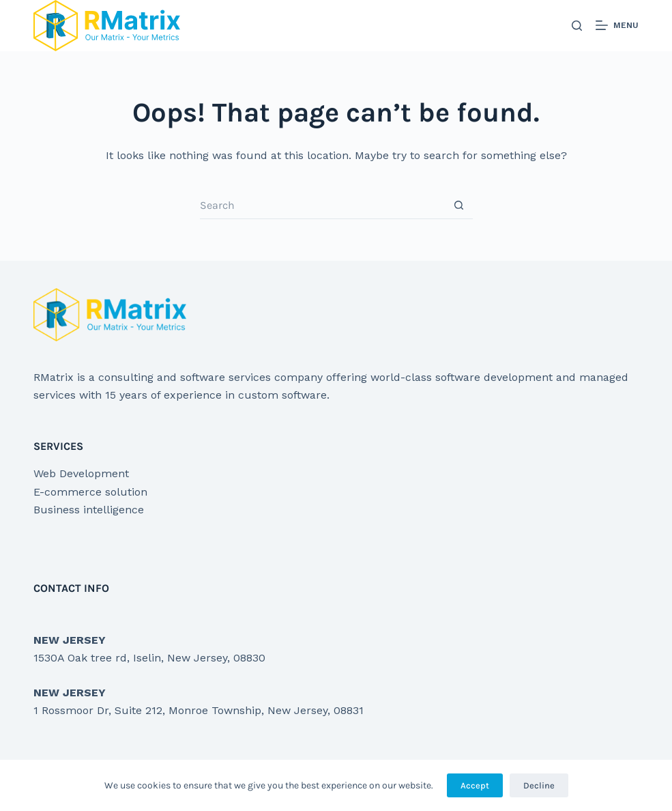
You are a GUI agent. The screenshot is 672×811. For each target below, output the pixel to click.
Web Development (81, 473)
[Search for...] (323, 205)
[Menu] (617, 26)
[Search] (577, 26)
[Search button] (459, 205)
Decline (539, 785)
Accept (475, 785)
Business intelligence (89, 510)
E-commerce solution (90, 492)
